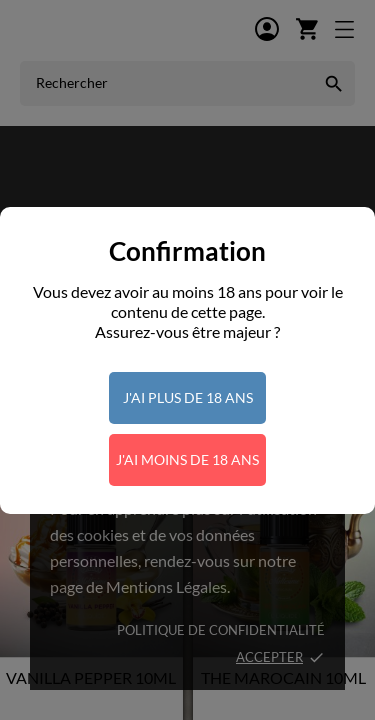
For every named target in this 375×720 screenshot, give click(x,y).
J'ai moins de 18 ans (187, 459)
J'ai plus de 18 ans (188, 397)
